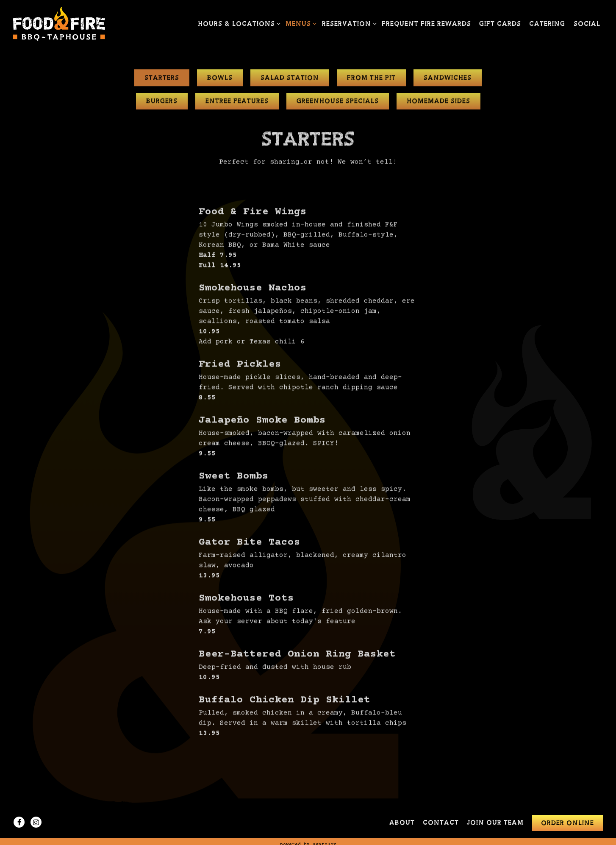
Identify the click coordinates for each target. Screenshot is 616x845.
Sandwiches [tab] (448, 79)
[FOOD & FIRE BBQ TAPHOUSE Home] (59, 24)
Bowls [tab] (220, 79)
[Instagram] (36, 822)
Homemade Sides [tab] (438, 103)
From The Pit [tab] (371, 79)
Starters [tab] (162, 79)
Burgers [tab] (162, 103)
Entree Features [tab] (237, 103)
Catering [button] (547, 24)
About (402, 823)
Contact (441, 823)
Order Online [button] (567, 823)
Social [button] (587, 24)
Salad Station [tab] (290, 79)
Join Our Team (495, 823)
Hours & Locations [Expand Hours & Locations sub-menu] (238, 23)
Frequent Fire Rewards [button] (426, 24)
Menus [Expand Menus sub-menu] (300, 23)
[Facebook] (19, 822)
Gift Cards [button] (500, 24)
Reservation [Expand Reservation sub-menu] (348, 23)
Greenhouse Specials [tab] (338, 103)
